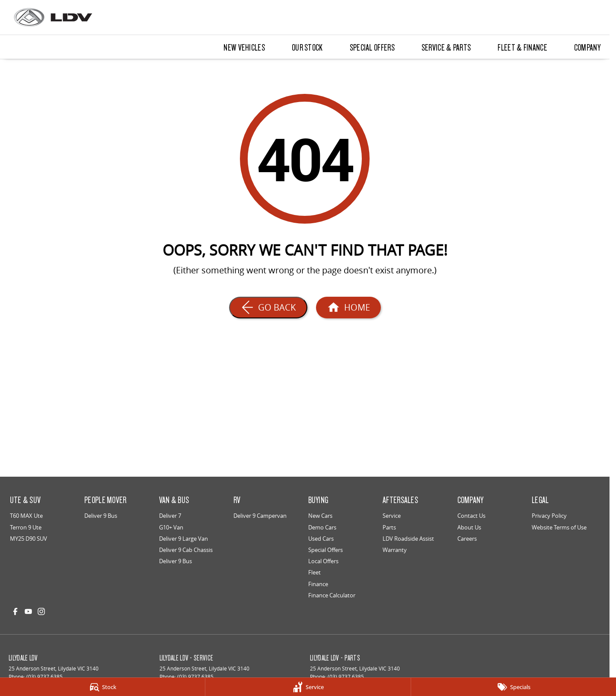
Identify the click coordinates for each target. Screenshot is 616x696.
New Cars (320, 516)
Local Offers (323, 561)
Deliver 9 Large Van (184, 539)
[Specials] (514, 687)
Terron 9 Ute (26, 527)
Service (392, 516)
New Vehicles (244, 47)
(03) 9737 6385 (45, 677)
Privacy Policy (549, 516)
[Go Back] (268, 308)
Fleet (314, 572)
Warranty (395, 550)
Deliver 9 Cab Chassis (186, 550)
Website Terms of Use (559, 527)
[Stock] (102, 687)
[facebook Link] (15, 611)
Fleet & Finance (522, 47)
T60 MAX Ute (26, 516)
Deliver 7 (170, 516)
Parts (389, 527)
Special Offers (372, 47)
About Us (469, 527)
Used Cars (321, 539)
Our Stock (307, 47)
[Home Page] (348, 308)
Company (587, 47)
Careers (467, 539)
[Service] (308, 687)
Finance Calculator (332, 595)
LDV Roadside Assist (408, 539)
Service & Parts (446, 47)
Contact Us (471, 516)
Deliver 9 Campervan (260, 516)
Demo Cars (322, 527)
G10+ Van (171, 527)
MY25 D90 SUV (29, 539)
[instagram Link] (41, 611)
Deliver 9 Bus (101, 516)
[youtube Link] (28, 611)
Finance (318, 584)
